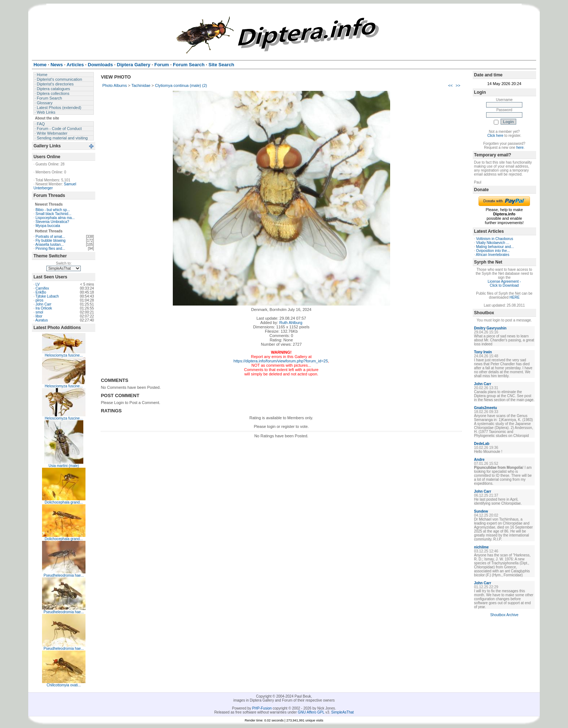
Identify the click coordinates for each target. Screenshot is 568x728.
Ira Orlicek (44, 308)
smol (39, 312)
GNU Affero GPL (311, 712)
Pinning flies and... (50, 249)
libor (39, 316)
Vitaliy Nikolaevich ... (493, 243)
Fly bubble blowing (51, 241)
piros (39, 300)
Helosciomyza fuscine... (64, 355)
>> (458, 85)
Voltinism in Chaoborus (494, 239)
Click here (495, 136)
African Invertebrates (493, 255)
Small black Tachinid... (53, 214)
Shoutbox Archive (504, 615)
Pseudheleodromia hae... (64, 575)
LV (38, 284)
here (520, 148)
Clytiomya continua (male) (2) (181, 85)
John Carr (43, 304)
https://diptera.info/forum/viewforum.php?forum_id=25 (281, 361)
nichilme (482, 547)
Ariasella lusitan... (49, 245)
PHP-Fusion (262, 708)
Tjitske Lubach (47, 296)
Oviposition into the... (493, 251)
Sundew (481, 511)
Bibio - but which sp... (53, 210)
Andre (479, 460)
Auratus (41, 320)
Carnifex (42, 288)
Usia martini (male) (64, 466)
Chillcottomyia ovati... (64, 685)
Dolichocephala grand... (64, 502)
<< (450, 85)
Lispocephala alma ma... (55, 218)
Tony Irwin (483, 352)
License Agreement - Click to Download (504, 283)
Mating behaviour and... (495, 247)
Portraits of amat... (50, 237)
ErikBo (41, 292)
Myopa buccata (48, 226)
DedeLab (482, 444)
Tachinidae (141, 85)
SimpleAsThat (342, 712)
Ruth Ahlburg (291, 323)
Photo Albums (114, 85)
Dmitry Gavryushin (490, 328)
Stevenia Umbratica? (52, 222)
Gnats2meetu (486, 408)
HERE (515, 297)
